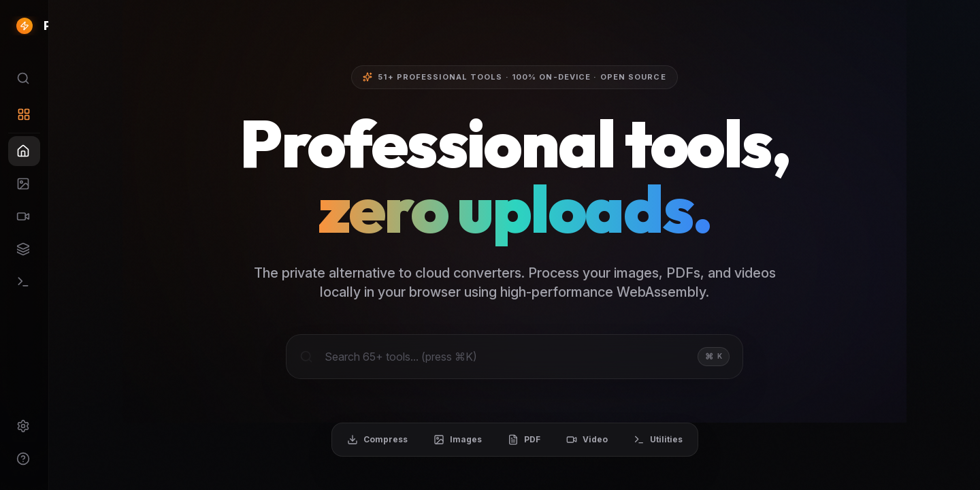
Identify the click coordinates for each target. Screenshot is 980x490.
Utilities (715, 441)
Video (644, 441)
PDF (581, 441)
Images (515, 441)
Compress (435, 441)
